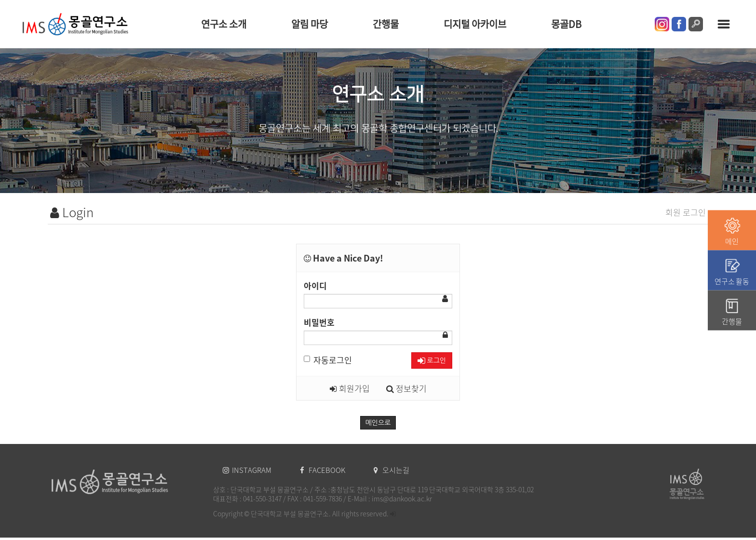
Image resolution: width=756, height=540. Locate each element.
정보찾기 (406, 388)
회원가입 (350, 388)
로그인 (432, 361)
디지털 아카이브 (475, 24)
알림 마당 (310, 24)
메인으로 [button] (378, 423)
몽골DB (566, 24)
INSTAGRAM (248, 470)
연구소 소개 (224, 24)
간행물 (386, 24)
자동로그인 (328, 360)
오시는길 (391, 470)
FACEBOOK (323, 470)
